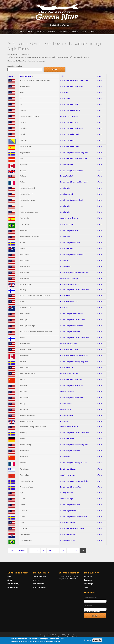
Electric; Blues (65, 98)
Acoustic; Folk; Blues (67, 392)
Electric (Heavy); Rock (67, 140)
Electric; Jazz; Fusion (67, 194)
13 (70, 551)
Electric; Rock (65, 92)
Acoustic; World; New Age (69, 279)
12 (63, 551)
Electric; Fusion (65, 188)
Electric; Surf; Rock (67, 165)
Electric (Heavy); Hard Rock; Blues (71, 386)
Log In (92, 32)
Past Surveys (89, 584)
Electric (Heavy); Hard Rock (69, 104)
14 (76, 551)
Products (64, 32)
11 (56, 551)
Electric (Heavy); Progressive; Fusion (72, 528)
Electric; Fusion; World (68, 541)
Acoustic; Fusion (66, 410)
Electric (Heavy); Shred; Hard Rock (72, 398)
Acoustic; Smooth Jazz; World (70, 373)
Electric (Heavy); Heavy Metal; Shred (72, 171)
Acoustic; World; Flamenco (69, 116)
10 (50, 551)
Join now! (73, 579)
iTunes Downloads (39, 576)
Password (88, 606)
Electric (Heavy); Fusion (68, 469)
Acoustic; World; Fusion (68, 475)
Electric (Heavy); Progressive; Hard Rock (74, 463)
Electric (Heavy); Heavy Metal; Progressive (74, 182)
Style (62, 76)
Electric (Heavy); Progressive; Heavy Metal (74, 80)
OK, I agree (88, 643)
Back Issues (88, 580)
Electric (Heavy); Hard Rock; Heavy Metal (74, 158)
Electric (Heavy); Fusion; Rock (70, 332)
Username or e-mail (91, 598)
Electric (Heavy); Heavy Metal (70, 110)
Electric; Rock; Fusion (67, 416)
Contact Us (88, 576)
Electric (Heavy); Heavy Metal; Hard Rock (74, 517)
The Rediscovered (39, 584)
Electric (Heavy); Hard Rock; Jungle (72, 379)
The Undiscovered (39, 587)
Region (11, 76)
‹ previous (22, 551)
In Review (36, 580)
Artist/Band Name (27, 76)
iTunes (100, 76)
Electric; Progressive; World (70, 285)
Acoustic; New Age (67, 499)
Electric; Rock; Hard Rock (68, 522)
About (10, 580)
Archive (75, 32)
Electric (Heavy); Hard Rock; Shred (72, 86)
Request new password (92, 611)
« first (12, 551)
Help (84, 32)
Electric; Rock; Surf (67, 176)
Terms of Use (68, 639)
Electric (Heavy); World (68, 438)
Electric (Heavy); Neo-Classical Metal (73, 320)
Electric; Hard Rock (67, 493)
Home (22, 32)
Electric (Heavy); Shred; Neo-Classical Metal (75, 273)
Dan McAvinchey (13, 584)
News (30, 32)
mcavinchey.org (13, 587)
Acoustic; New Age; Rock (69, 344)
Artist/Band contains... (15, 66)
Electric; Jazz (65, 308)
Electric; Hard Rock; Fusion (69, 302)
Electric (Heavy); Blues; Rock (70, 134)
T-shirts (87, 587)
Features (52, 32)
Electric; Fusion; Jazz (67, 367)
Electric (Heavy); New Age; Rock (71, 487)
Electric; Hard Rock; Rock (68, 534)
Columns (40, 32)
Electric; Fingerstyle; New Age (70, 511)
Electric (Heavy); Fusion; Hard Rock (72, 200)
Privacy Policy (83, 639)
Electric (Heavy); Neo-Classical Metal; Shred (75, 290)
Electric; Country (66, 404)
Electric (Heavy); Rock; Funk (69, 122)
